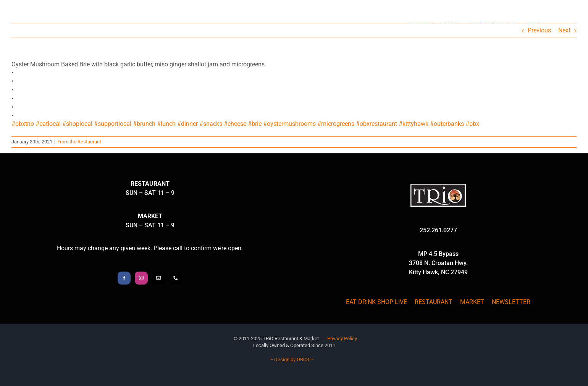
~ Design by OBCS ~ (292, 359)
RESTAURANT (434, 302)
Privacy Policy (342, 339)
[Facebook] (124, 278)
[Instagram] (141, 278)
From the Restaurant (79, 142)
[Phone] (176, 278)
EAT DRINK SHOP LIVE (376, 302)
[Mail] (158, 278)
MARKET (472, 302)
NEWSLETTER (511, 302)
